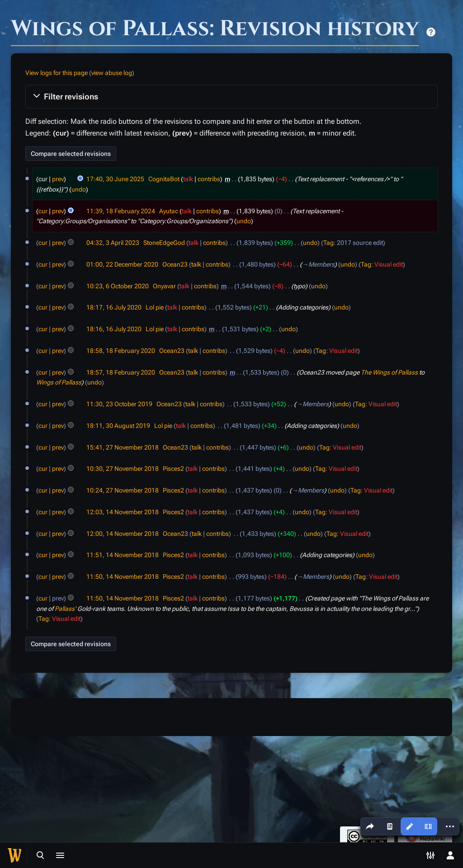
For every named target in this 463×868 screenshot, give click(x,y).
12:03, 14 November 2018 (123, 512)
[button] (231, 97)
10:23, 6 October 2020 (118, 286)
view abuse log (112, 73)
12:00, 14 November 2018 (123, 534)
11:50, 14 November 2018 (123, 577)
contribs (209, 179)
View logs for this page (57, 73)
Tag (328, 243)
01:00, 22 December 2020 (122, 264)
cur (43, 211)
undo (79, 189)
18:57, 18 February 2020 (121, 372)
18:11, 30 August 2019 (118, 426)
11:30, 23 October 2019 (119, 404)
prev (58, 179)
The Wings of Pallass (389, 372)
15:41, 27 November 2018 (123, 447)
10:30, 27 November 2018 (123, 469)
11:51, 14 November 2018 (123, 555)
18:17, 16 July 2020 (114, 307)
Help (431, 32)
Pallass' (65, 609)
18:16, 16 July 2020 (114, 329)
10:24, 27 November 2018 (123, 490)
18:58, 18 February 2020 (121, 351)
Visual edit (389, 264)
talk (188, 179)
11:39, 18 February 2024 (121, 211)
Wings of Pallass (59, 382)
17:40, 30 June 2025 (115, 179)
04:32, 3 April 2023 (113, 243)
